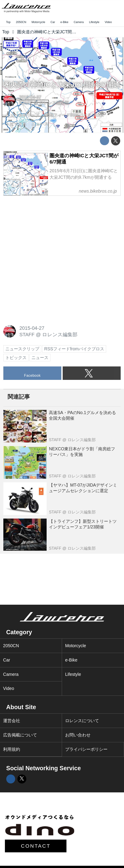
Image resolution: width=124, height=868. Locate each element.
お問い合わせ (78, 735)
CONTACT (36, 846)
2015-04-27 (30, 97)
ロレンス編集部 (54, 103)
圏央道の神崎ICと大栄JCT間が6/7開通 (62, 85)
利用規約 (12, 749)
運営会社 (12, 721)
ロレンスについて (82, 721)
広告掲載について (20, 735)
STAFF (26, 103)
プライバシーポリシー (86, 749)
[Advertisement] (37, 229)
